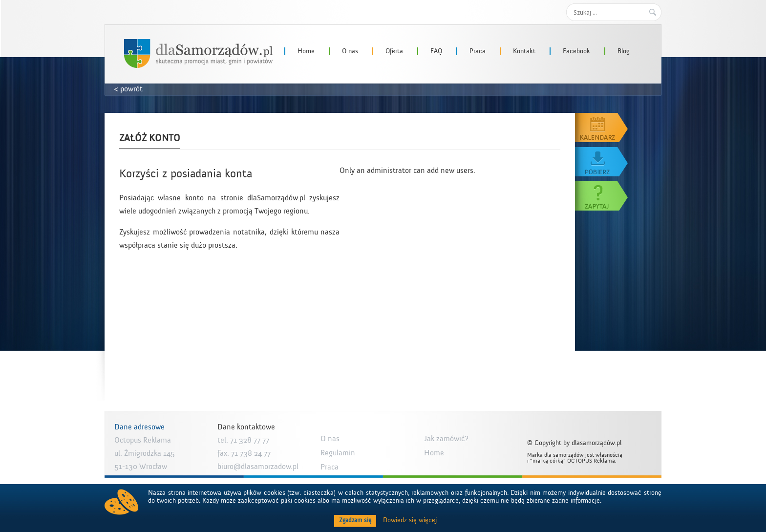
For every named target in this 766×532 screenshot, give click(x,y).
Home (306, 51)
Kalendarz (602, 128)
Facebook (576, 51)
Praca (478, 51)
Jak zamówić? (446, 439)
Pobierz (602, 162)
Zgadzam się (355, 520)
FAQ (436, 51)
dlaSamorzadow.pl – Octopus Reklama (198, 53)
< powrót (128, 89)
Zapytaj (602, 196)
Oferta (394, 51)
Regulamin (338, 453)
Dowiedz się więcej (410, 520)
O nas (350, 51)
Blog (624, 51)
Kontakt (524, 51)
